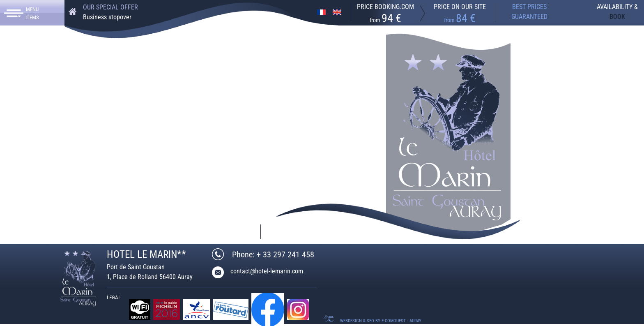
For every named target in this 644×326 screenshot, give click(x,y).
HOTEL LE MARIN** (146, 254)
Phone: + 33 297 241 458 (273, 254)
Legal (114, 297)
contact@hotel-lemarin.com (145, 232)
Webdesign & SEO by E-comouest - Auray (381, 321)
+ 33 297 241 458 (53, 231)
